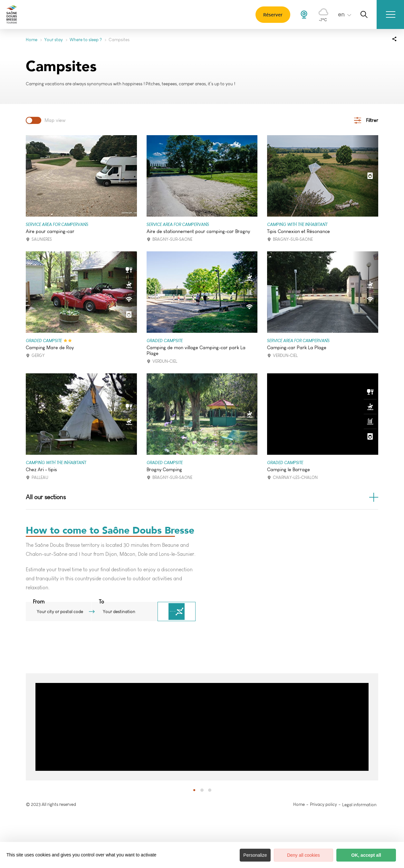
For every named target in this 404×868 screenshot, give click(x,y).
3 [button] (210, 791)
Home (32, 40)
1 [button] (194, 791)
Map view (55, 120)
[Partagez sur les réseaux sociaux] (394, 39)
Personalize (252, 855)
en (339, 14)
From (39, 603)
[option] (202, 728)
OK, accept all (366, 855)
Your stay (53, 40)
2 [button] (202, 791)
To (111, 603)
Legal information (359, 805)
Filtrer (372, 120)
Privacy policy (323, 805)
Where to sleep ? (86, 40)
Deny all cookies (301, 855)
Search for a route (186, 612)
